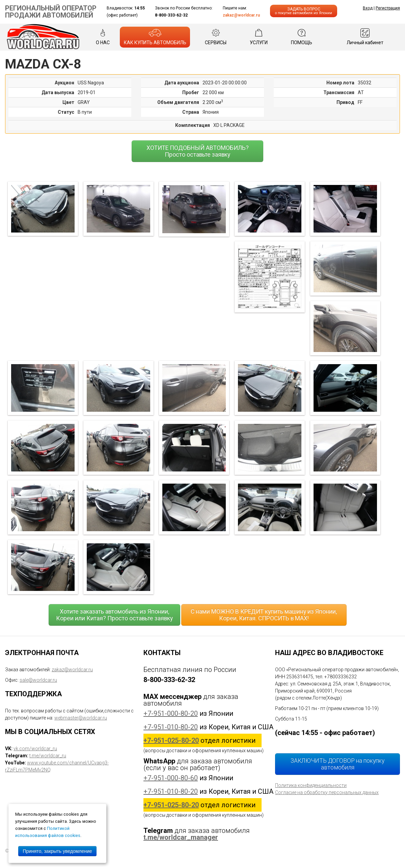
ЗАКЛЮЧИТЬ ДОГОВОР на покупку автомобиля (337, 764)
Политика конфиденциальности (311, 785)
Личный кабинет (365, 37)
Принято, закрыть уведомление (57, 851)
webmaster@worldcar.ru (81, 718)
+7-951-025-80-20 (171, 740)
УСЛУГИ (259, 37)
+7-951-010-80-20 (171, 727)
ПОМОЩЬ (302, 37)
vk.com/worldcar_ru (35, 749)
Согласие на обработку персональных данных (327, 792)
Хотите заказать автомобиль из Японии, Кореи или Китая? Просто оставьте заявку (114, 615)
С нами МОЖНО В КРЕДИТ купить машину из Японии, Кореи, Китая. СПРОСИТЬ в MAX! (264, 615)
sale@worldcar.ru (38, 680)
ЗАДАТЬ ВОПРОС (304, 11)
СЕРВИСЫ (216, 37)
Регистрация (388, 8)
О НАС (103, 37)
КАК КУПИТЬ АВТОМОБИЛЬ (155, 37)
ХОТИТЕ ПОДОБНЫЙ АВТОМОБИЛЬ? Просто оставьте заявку (198, 151)
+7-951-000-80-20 (171, 713)
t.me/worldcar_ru (48, 756)
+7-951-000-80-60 (171, 778)
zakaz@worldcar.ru (241, 15)
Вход (368, 8)
